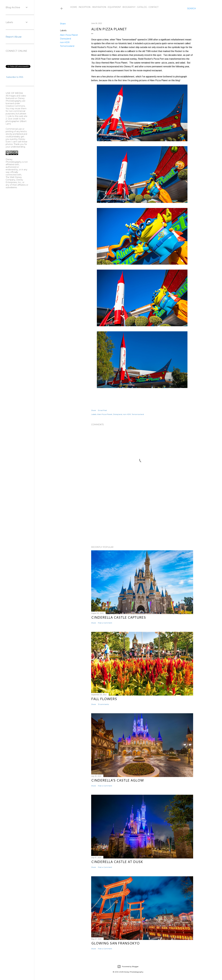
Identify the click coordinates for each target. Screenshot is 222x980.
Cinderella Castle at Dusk (117, 862)
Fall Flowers (104, 699)
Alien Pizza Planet (69, 35)
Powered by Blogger (128, 967)
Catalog (142, 7)
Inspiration (99, 7)
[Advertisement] (142, 519)
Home (74, 7)
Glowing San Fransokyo (115, 943)
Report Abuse (14, 37)
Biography (129, 7)
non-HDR (65, 42)
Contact (153, 7)
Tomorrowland (67, 46)
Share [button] (63, 24)
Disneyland (65, 39)
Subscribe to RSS (15, 77)
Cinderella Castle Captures (119, 617)
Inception (85, 7)
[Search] (192, 8)
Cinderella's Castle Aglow (117, 780)
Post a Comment (105, 623)
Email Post (102, 410)
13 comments (103, 704)
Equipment (114, 7)
